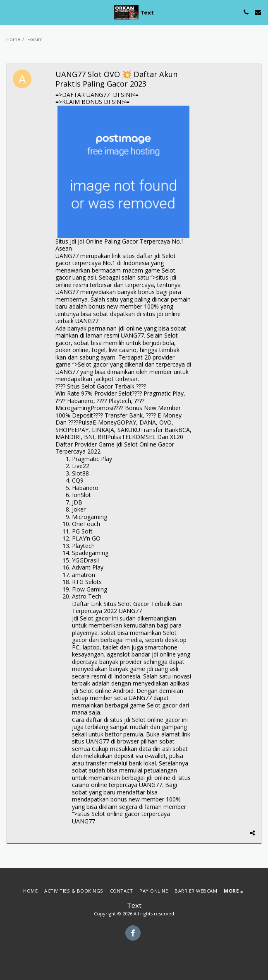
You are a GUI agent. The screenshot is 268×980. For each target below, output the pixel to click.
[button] (9, 12)
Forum (35, 39)
